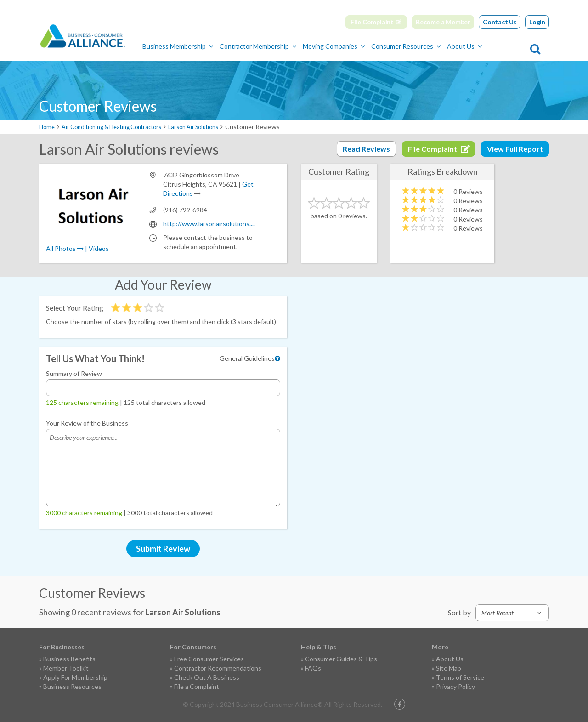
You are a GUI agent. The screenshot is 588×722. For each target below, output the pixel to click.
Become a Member (443, 22)
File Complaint (372, 22)
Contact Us (500, 22)
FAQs (313, 668)
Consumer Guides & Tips (341, 658)
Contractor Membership (298, 46)
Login (537, 22)
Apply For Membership (75, 677)
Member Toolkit (66, 668)
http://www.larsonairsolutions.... (209, 223)
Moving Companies (374, 46)
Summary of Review (74, 373)
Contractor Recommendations (218, 668)
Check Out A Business (207, 677)
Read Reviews (366, 148)
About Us (504, 46)
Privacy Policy (455, 686)
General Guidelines (247, 358)
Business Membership (218, 46)
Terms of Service (460, 677)
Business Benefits (69, 658)
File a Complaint (197, 686)
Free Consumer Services (209, 658)
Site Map (449, 668)
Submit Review (163, 548)
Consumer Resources (446, 46)
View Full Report (515, 148)
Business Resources (72, 686)
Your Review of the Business (87, 423)
